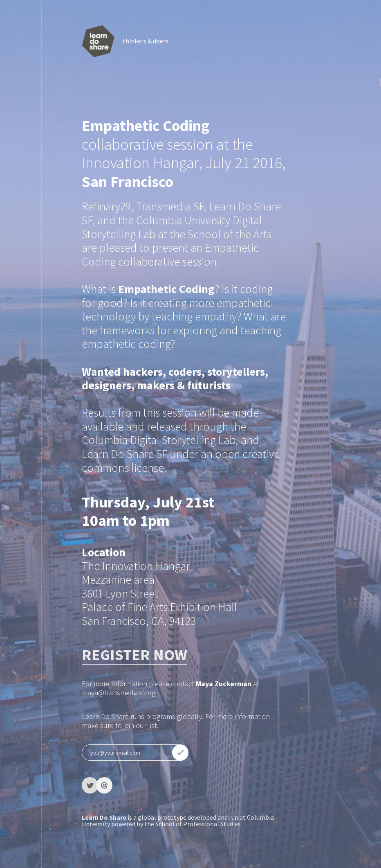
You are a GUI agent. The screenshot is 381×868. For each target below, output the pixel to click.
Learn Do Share (104, 817)
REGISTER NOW (134, 655)
